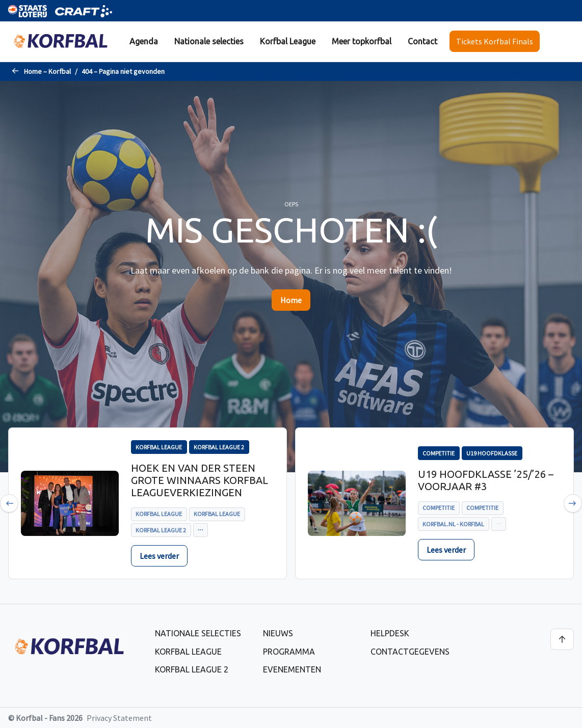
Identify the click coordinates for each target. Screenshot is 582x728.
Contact (422, 41)
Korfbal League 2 (192, 669)
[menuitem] (144, 42)
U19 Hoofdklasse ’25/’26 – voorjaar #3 (486, 480)
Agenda (144, 41)
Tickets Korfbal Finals (495, 41)
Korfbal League (288, 41)
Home (291, 300)
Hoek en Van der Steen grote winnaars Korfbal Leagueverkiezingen (200, 480)
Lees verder (159, 556)
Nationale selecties (209, 41)
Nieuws (278, 633)
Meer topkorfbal (362, 41)
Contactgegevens (410, 652)
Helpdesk (390, 633)
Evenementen (292, 669)
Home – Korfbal (47, 71)
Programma (289, 652)
